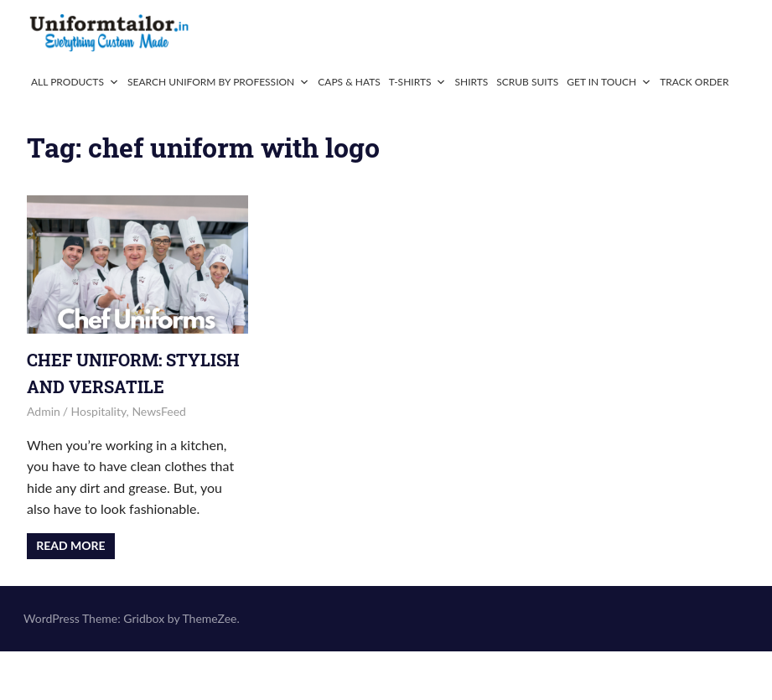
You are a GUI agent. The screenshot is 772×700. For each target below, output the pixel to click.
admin (44, 411)
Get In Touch (609, 82)
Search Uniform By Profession (218, 82)
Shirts (471, 82)
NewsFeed (159, 411)
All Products (75, 82)
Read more (70, 545)
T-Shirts (418, 82)
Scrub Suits (527, 82)
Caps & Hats (349, 82)
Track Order (694, 82)
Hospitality (99, 411)
